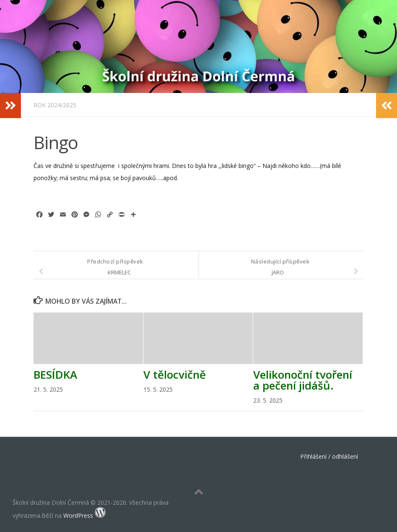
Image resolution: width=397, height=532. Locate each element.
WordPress (78, 515)
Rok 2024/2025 (55, 105)
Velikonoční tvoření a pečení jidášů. (303, 380)
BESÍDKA (55, 374)
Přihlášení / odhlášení (329, 456)
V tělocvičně (175, 374)
